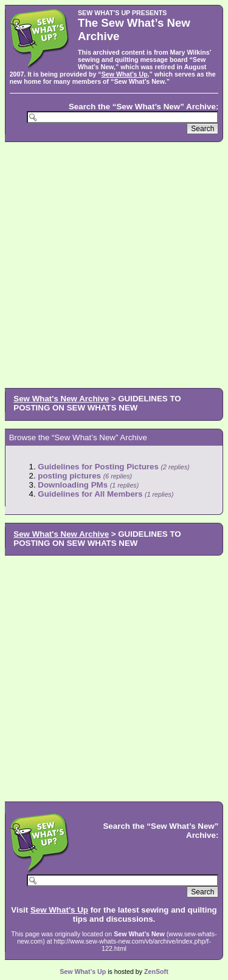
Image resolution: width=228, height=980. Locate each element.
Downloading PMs (73, 485)
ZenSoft (156, 971)
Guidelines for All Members (90, 494)
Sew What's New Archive (61, 399)
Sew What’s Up (125, 74)
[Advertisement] (114, 264)
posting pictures (69, 476)
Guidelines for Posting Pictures (98, 467)
